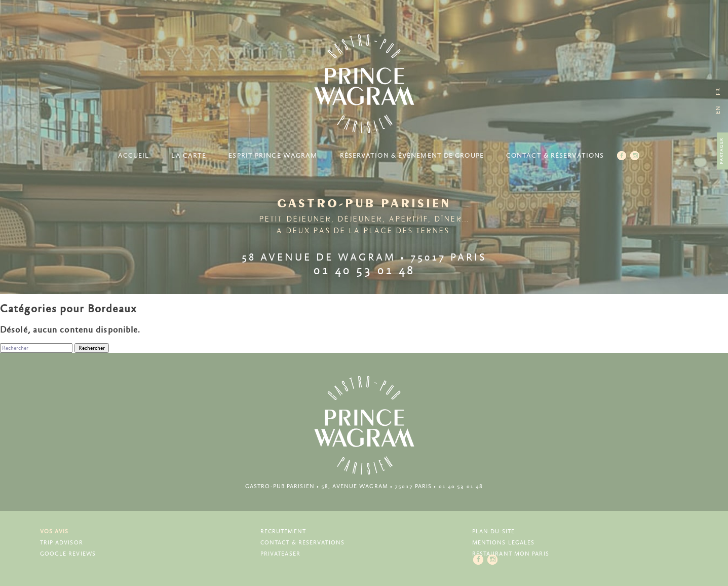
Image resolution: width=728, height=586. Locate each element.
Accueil (134, 156)
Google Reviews (68, 554)
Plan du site (493, 532)
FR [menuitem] (718, 91)
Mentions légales (504, 543)
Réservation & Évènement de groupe (412, 156)
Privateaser (280, 554)
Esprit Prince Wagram (273, 156)
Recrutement (283, 532)
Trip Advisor (62, 543)
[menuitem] (718, 110)
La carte (189, 156)
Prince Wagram (364, 84)
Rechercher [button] (92, 348)
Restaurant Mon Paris (511, 554)
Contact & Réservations (555, 156)
